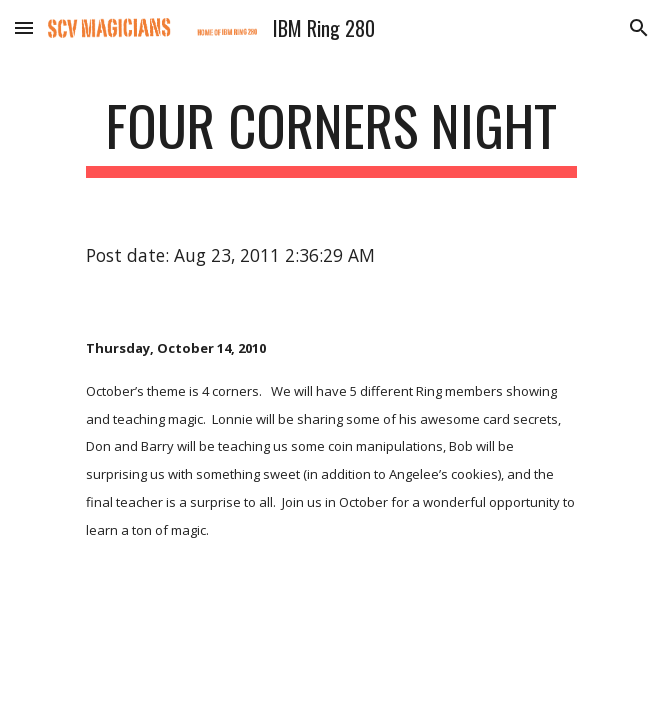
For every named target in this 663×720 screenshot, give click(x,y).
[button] (24, 27)
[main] (331, 135)
